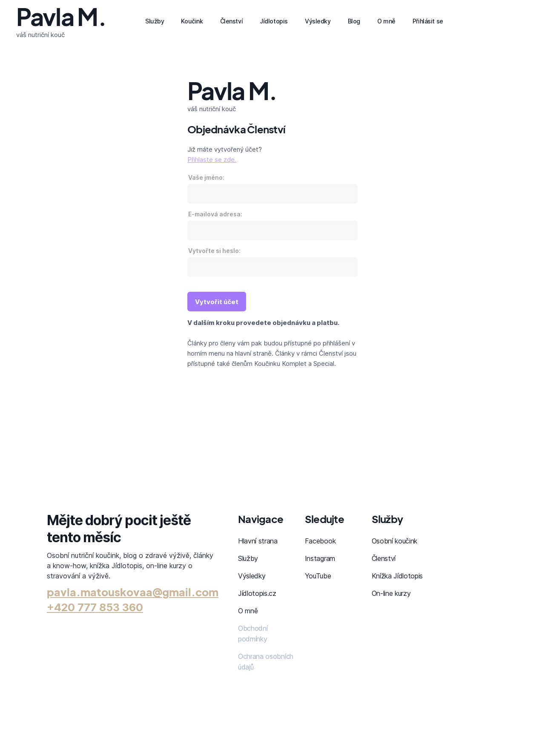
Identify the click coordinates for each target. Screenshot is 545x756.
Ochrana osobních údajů (266, 662)
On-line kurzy (391, 593)
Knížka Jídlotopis (397, 576)
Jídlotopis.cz (257, 593)
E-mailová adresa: (215, 214)
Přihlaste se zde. (212, 160)
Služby (248, 558)
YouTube (318, 576)
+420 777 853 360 (95, 607)
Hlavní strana (258, 541)
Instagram (320, 558)
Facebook (320, 541)
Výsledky (252, 576)
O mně (248, 611)
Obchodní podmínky (253, 634)
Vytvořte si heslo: (214, 251)
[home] (61, 21)
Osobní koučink (395, 541)
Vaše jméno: (206, 177)
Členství (384, 558)
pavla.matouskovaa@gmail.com (133, 592)
